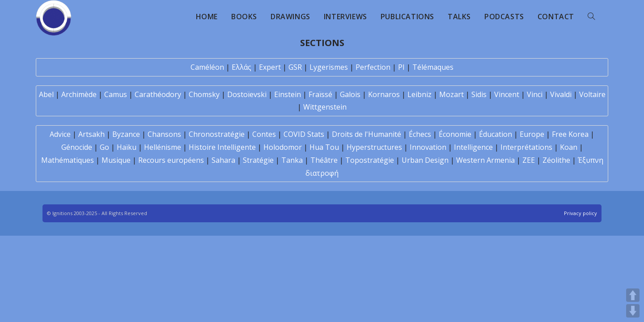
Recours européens (171, 160)
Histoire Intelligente (222, 147)
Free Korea (570, 134)
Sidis (479, 94)
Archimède (79, 94)
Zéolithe (556, 160)
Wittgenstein (325, 107)
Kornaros (384, 94)
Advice (60, 134)
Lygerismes (329, 67)
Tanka (292, 160)
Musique (116, 160)
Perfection (373, 67)
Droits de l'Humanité (366, 134)
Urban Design (425, 160)
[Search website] (591, 17)
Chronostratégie (217, 134)
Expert (270, 67)
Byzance (126, 134)
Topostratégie (370, 160)
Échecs (420, 134)
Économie (455, 134)
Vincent (507, 94)
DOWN (633, 311)
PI (401, 67)
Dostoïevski (247, 94)
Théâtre (324, 160)
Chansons (164, 134)
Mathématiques (68, 160)
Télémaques (433, 67)
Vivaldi (561, 94)
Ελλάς (241, 67)
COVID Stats (304, 134)
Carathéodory (158, 94)
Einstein (288, 94)
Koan (569, 147)
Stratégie (258, 160)
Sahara (223, 160)
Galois (350, 94)
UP (633, 295)
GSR (295, 67)
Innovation (428, 147)
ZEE (529, 160)
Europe (532, 134)
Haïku (127, 147)
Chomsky (204, 94)
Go (104, 147)
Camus (116, 94)
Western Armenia (485, 160)
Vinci (535, 94)
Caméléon (207, 67)
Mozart (451, 94)
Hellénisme (163, 147)
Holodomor (283, 147)
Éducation (496, 134)
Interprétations (526, 147)
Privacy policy (580, 213)
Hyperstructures (374, 147)
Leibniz (419, 94)
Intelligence (473, 147)
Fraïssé (320, 94)
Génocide (77, 147)
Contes (264, 134)
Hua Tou (324, 147)
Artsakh (91, 134)
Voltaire (592, 94)
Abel (46, 94)
